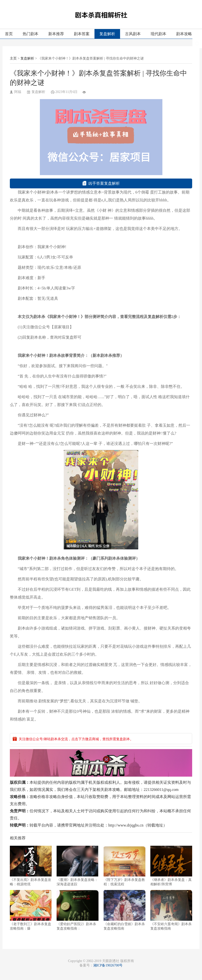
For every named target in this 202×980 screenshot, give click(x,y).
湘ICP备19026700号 (108, 965)
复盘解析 (107, 34)
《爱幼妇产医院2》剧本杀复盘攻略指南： (78, 910)
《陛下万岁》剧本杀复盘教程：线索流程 (124, 866)
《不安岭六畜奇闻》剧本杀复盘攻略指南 (171, 910)
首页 (9, 34)
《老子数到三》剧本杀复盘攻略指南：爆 (31, 910)
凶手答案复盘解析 (101, 183)
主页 (13, 58)
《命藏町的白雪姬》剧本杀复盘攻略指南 (124, 910)
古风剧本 (133, 34)
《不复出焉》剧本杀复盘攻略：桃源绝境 (31, 866)
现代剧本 (158, 34)
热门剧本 (31, 34)
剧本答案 (82, 34)
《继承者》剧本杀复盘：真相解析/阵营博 (171, 866)
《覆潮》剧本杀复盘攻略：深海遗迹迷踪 (78, 866)
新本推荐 (56, 34)
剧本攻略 (184, 34)
